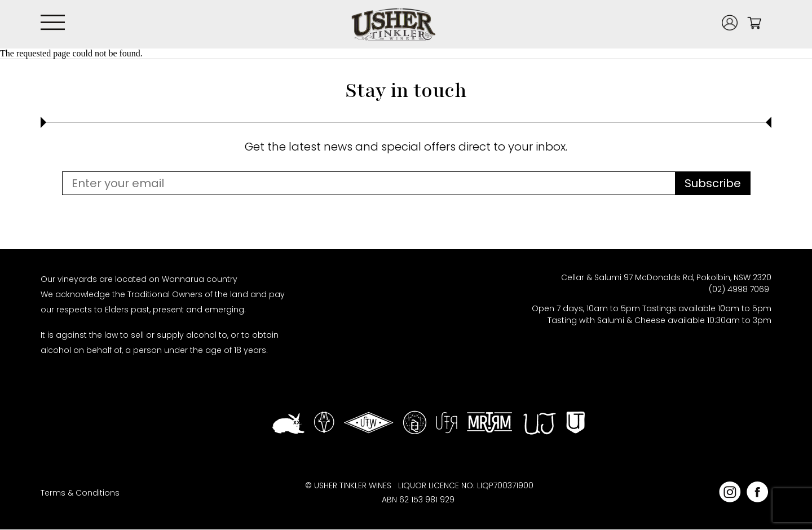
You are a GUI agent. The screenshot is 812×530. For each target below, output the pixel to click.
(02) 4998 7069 (740, 289)
